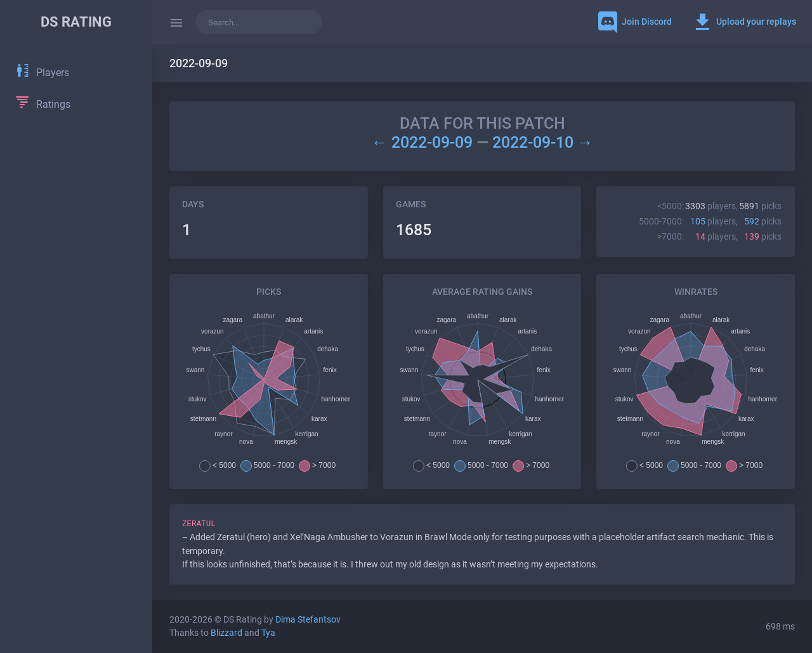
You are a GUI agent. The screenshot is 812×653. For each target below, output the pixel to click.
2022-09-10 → (543, 142)
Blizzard (226, 633)
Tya (268, 633)
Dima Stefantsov (308, 620)
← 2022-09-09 (423, 142)
